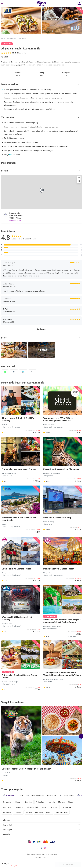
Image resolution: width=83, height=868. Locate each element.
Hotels (20, 795)
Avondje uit (52, 795)
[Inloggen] (80, 3)
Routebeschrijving (16, 220)
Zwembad (29, 802)
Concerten (39, 812)
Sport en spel (7, 807)
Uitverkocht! (68, 864)
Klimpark (18, 802)
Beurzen (29, 812)
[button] (41, 84)
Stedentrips (7, 812)
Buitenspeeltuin (66, 807)
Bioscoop (54, 807)
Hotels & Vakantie (35, 795)
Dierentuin (51, 802)
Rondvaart (18, 812)
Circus (70, 802)
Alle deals (6, 820)
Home (3, 38)
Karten (45, 807)
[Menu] (2, 4)
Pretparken (40, 802)
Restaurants (22, 38)
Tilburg (6, 57)
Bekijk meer (42, 329)
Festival (49, 812)
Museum (61, 802)
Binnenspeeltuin (33, 807)
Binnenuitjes (7, 802)
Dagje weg (9, 795)
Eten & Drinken (12, 38)
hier (11, 155)
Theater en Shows (62, 812)
